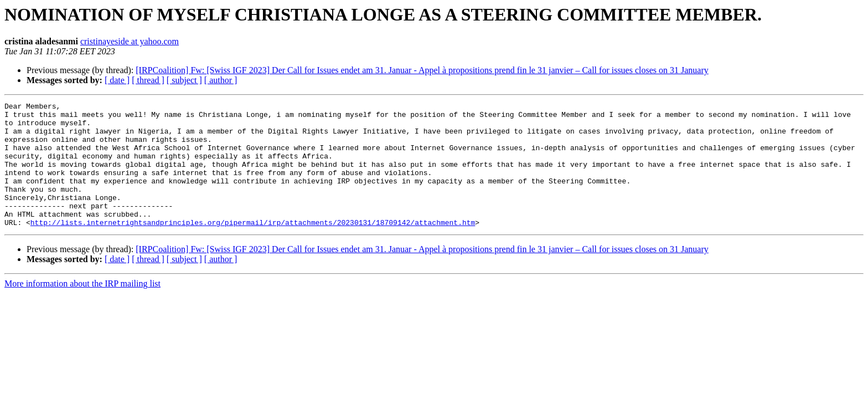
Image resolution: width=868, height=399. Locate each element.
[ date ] (117, 80)
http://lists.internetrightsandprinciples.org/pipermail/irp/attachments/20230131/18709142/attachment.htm (253, 247)
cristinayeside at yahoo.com (130, 41)
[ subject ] (184, 80)
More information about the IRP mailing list (82, 308)
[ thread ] (148, 80)
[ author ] (221, 80)
